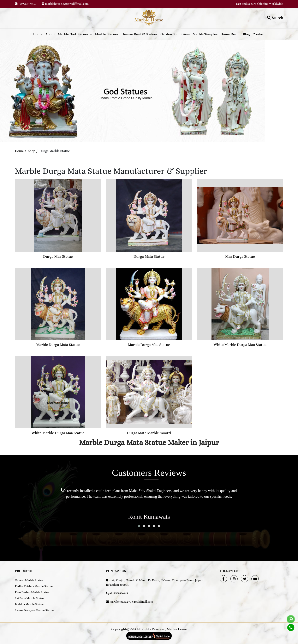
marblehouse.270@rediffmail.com (67, 4)
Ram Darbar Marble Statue (32, 592)
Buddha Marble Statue (29, 604)
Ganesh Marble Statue (29, 580)
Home (38, 34)
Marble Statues (107, 34)
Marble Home (177, 629)
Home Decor (230, 34)
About (50, 34)
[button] (139, 526)
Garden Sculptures (175, 34)
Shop (31, 151)
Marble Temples (205, 34)
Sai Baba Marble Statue (30, 598)
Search (275, 18)
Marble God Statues (75, 34)
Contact (259, 34)
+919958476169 (27, 4)
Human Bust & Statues (139, 34)
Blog (246, 34)
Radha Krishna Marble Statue (34, 586)
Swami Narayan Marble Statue (34, 610)
